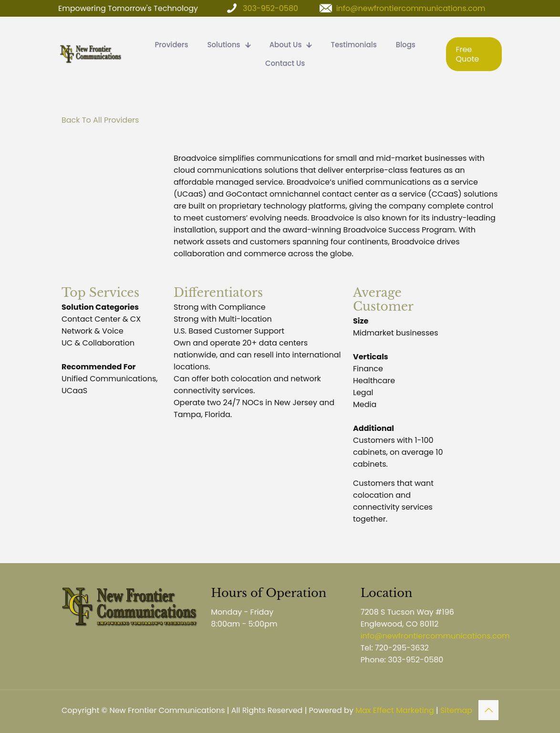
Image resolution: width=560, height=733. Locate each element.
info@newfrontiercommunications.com (411, 8)
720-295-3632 (402, 648)
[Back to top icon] (488, 710)
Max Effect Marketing (395, 710)
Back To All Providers (100, 120)
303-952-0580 (270, 8)
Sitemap (456, 710)
